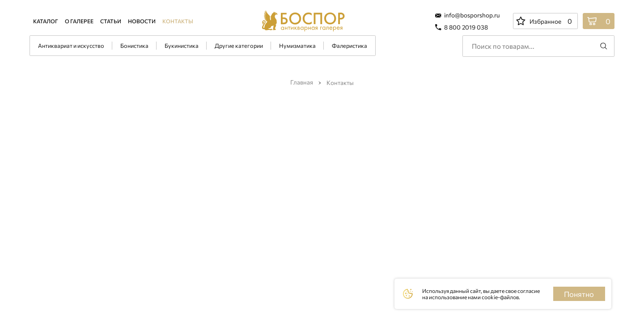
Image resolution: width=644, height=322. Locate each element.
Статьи (111, 21)
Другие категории (239, 46)
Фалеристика (350, 46)
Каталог (46, 21)
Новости (142, 21)
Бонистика (134, 46)
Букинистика (182, 46)
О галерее (79, 21)
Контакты (178, 21)
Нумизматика (297, 46)
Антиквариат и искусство (71, 46)
